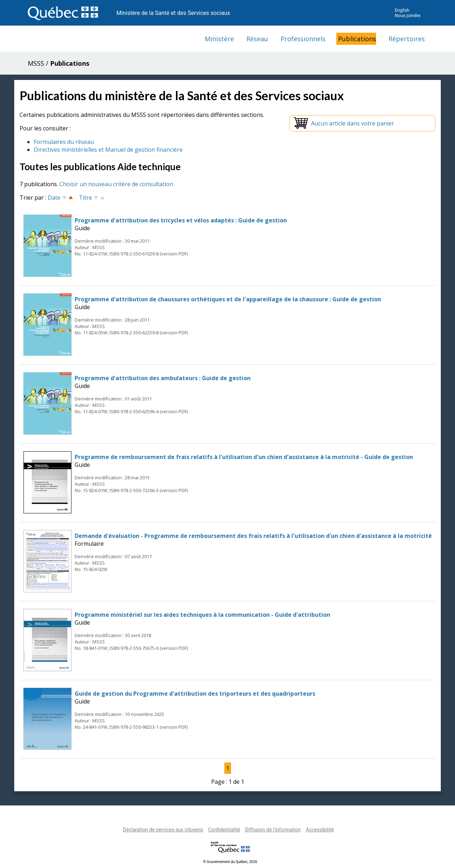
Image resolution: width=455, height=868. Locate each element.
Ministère (219, 39)
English (402, 10)
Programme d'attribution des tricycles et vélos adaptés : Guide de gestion (181, 220)
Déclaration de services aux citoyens (163, 830)
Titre (85, 198)
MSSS (36, 63)
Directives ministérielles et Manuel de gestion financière (108, 150)
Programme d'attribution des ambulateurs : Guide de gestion (163, 378)
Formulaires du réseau (64, 142)
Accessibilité (320, 830)
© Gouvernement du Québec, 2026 (230, 862)
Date (54, 198)
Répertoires (407, 39)
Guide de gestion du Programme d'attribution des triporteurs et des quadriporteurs (195, 694)
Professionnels (303, 39)
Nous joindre (407, 15)
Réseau (257, 39)
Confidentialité (224, 830)
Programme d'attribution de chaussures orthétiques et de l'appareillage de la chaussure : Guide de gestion (228, 299)
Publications (357, 39)
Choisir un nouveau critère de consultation (116, 184)
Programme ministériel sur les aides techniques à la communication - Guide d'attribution (202, 615)
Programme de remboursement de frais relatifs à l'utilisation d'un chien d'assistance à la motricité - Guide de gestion (244, 457)
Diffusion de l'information (273, 830)
